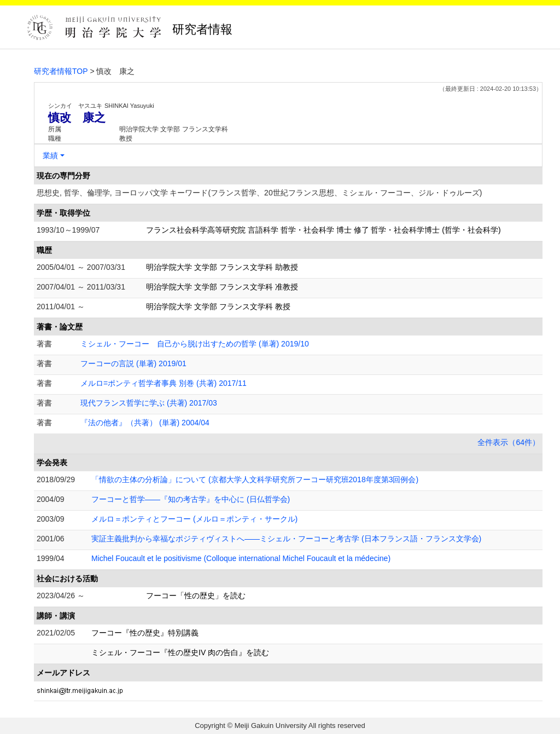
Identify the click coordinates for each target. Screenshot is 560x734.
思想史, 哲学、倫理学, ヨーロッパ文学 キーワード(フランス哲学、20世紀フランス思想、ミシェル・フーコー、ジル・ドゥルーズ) (259, 193)
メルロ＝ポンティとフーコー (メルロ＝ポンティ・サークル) (194, 519)
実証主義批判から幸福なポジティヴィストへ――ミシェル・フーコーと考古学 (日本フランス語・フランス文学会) (286, 539)
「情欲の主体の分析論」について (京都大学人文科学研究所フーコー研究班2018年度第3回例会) (255, 479)
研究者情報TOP (61, 71)
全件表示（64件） (509, 442)
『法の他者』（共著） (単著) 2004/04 (145, 423)
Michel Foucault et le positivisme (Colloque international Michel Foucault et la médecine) (241, 558)
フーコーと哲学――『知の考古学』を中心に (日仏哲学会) (191, 499)
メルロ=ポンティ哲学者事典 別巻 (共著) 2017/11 (164, 383)
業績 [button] (50, 155)
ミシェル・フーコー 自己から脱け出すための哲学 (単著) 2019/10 (195, 344)
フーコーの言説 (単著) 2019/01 (133, 363)
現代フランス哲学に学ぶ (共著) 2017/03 (149, 403)
